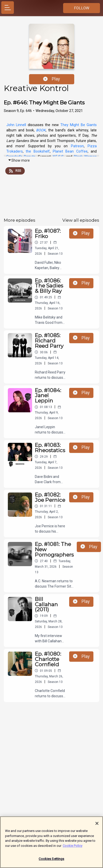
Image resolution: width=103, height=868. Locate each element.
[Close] (97, 826)
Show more (19, 160)
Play (51, 79)
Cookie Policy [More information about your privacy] (72, 848)
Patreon (77, 146)
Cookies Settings (51, 862)
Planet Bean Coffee (70, 151)
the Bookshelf (38, 151)
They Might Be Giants (79, 125)
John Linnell (16, 125)
